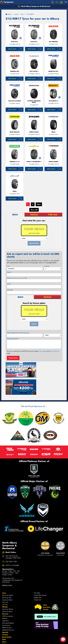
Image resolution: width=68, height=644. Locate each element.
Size (8, 266)
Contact (5, 616)
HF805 (15, 191)
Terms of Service (54, 351)
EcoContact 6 (53, 101)
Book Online (7, 618)
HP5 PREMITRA (53, 42)
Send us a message (12, 547)
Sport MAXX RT (15, 132)
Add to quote (12, 49)
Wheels (5, 588)
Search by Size (7, 579)
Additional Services (8, 611)
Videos (5, 628)
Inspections (5, 602)
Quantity (47, 266)
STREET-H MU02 (34, 132)
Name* (9, 272)
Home (8, 14)
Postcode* (10, 290)
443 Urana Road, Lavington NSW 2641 (13, 538)
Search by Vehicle (8, 577)
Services (5, 595)
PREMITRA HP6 (15, 71)
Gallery (5, 626)
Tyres (4, 574)
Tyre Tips (5, 586)
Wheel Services (7, 609)
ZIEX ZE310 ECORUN (15, 101)
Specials (5, 614)
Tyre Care (5, 584)
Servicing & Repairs (8, 604)
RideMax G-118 (15, 162)
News (4, 623)
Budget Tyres (38, 579)
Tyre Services (6, 607)
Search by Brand (7, 581)
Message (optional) (13, 339)
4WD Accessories (8, 598)
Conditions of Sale (24, 641)
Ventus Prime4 (53, 162)
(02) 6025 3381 (11, 543)
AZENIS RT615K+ (53, 71)
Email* (9, 284)
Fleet (4, 621)
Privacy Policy (42, 351)
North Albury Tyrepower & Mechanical (34, 6)
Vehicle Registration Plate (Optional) (18, 333)
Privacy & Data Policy (13, 641)
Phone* (17, 278)
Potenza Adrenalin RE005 (34, 102)
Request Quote (13, 358)
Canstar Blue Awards (40, 577)
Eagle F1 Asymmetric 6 (34, 162)
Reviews (5, 630)
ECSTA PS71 (15, 42)
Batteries (5, 600)
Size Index (37, 574)
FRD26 (53, 132)
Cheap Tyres (38, 581)
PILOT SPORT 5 (34, 71)
